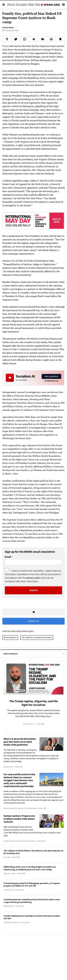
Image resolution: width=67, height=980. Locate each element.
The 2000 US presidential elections (37, 637)
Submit (33, 590)
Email (8, 557)
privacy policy (34, 578)
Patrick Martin (8, 28)
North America (10, 637)
